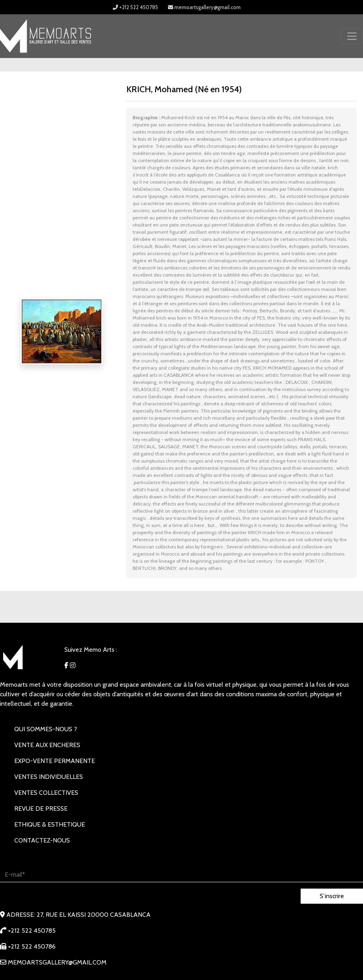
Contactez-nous (42, 840)
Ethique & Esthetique (50, 824)
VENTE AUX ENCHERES (47, 745)
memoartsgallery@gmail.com (204, 7)
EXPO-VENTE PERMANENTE (55, 761)
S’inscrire (332, 896)
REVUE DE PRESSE (41, 809)
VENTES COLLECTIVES (46, 793)
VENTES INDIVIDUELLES (49, 777)
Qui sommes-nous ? (46, 729)
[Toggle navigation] (352, 36)
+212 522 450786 (28, 946)
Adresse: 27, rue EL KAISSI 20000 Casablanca (75, 915)
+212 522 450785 (135, 7)
